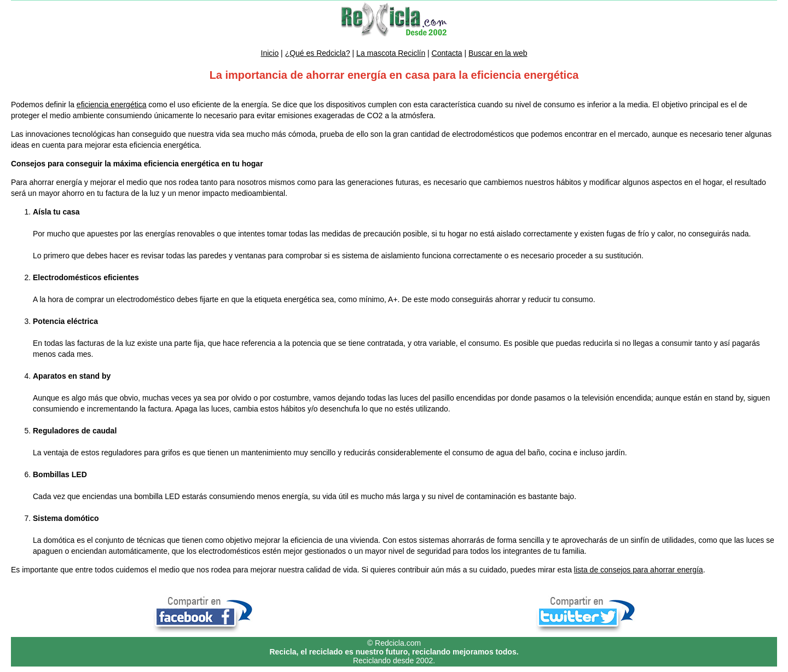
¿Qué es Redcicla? (318, 53)
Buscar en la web (498, 53)
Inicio (270, 53)
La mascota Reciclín (391, 53)
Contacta (447, 53)
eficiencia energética (112, 105)
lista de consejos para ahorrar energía (639, 570)
